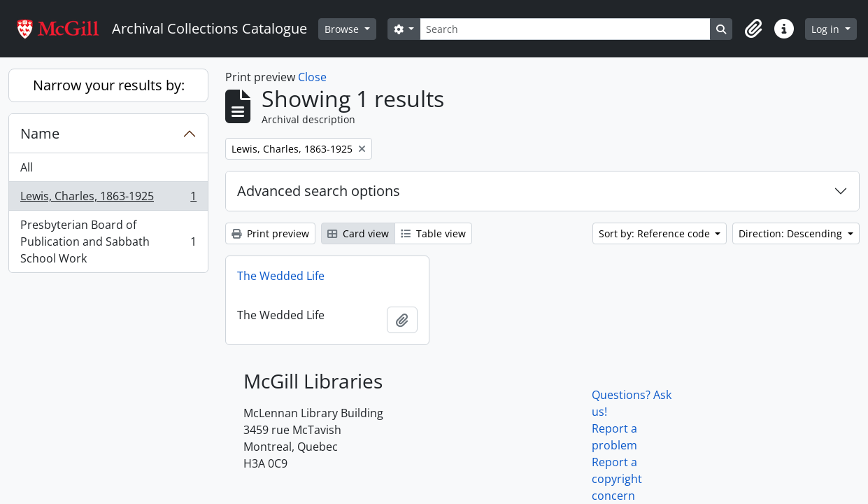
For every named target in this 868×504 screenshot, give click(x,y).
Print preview (270, 233)
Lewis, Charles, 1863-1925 (108, 199)
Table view (433, 233)
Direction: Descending (792, 233)
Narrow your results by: (109, 85)
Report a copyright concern (617, 479)
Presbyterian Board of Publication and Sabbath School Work (108, 241)
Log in (827, 29)
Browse (343, 29)
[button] (753, 29)
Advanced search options (319, 191)
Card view (358, 233)
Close (312, 77)
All (27, 167)
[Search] (565, 29)
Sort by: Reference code (656, 233)
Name (40, 133)
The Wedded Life (281, 276)
